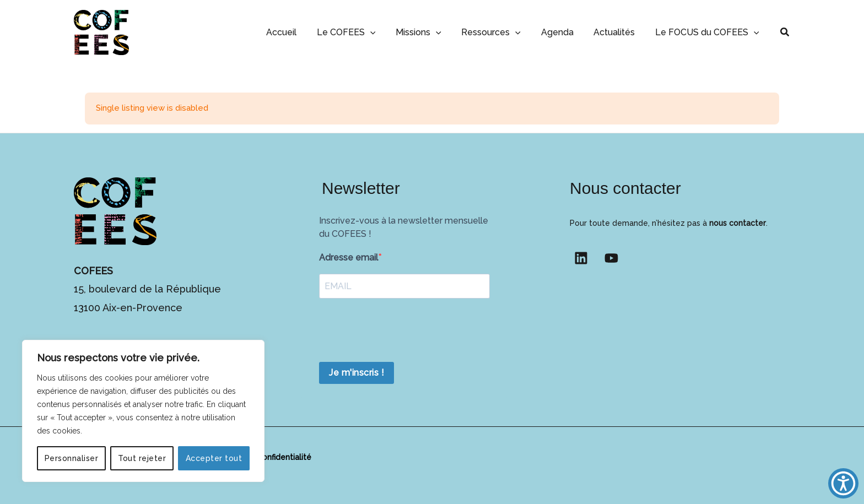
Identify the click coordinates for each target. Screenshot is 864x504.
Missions (430, 32)
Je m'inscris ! (357, 373)
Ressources (500, 32)
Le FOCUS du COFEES (708, 32)
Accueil (298, 32)
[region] (143, 411)
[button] (384, 32)
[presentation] (403, 332)
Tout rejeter (142, 458)
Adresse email (349, 258)
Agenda (563, 32)
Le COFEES (360, 32)
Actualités (618, 32)
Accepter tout (214, 458)
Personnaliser (72, 458)
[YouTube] (611, 258)
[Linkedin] (581, 258)
